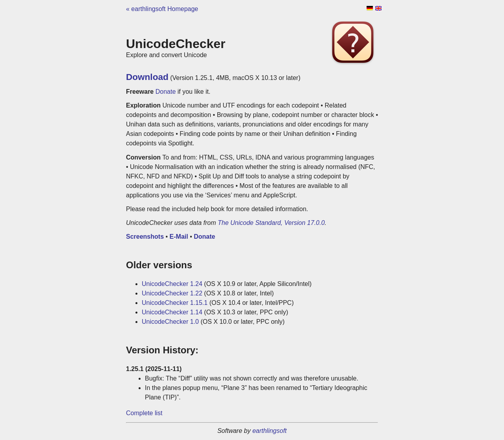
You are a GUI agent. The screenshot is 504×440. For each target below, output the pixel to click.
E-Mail (179, 237)
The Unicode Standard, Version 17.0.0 (271, 223)
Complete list (144, 413)
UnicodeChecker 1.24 (172, 284)
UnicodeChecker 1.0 (170, 322)
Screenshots (145, 237)
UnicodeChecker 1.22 (172, 293)
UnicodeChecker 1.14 (172, 312)
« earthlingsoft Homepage (162, 9)
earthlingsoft (270, 431)
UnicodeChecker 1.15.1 (175, 303)
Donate (166, 92)
